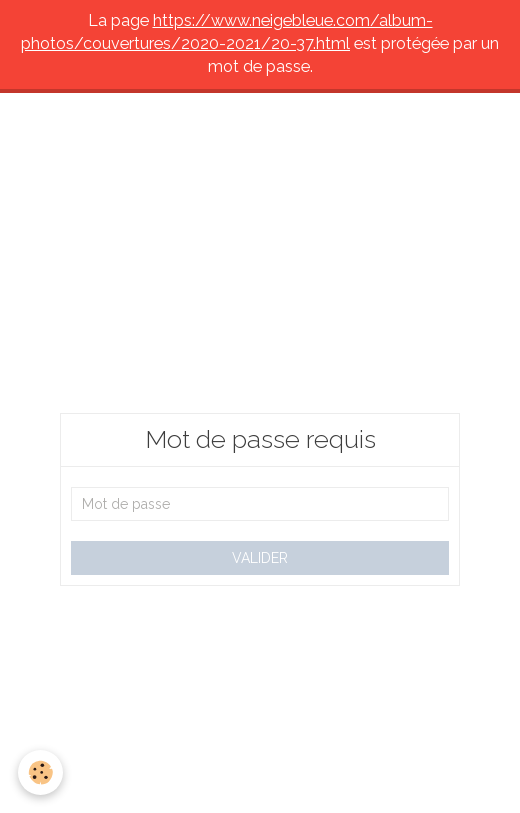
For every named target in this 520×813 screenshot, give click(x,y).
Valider (260, 558)
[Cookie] (40, 772)
